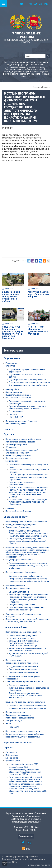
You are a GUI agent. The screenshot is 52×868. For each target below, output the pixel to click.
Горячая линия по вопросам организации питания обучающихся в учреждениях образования (28, 502)
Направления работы (15, 627)
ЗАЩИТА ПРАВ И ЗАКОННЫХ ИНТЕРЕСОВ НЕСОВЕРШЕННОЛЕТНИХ (28, 650)
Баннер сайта (12, 758)
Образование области (16, 517)
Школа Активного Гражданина (23, 636)
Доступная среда (14, 721)
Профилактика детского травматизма (23, 737)
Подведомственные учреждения (21, 524)
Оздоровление (16, 411)
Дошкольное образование (18, 527)
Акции (8, 723)
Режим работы (12, 389)
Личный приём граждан (17, 445)
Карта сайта (11, 752)
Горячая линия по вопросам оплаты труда (28, 487)
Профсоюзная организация (18, 398)
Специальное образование (18, 588)
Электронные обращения (17, 453)
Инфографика (12, 755)
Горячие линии (12, 461)
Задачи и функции (14, 392)
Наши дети (14, 727)
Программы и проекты (16, 660)
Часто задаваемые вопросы (18, 458)
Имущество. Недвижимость (18, 715)
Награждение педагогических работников (25, 734)
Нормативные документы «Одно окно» (23, 439)
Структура (10, 366)
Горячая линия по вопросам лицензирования (22, 483)
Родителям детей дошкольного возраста (28, 536)
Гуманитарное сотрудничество (20, 718)
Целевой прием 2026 (19, 767)
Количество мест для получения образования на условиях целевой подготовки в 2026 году (25, 772)
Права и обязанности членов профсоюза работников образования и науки (28, 408)
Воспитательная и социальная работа (23, 632)
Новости (46, 87)
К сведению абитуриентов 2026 (24, 764)
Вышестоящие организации (18, 395)
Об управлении (12, 358)
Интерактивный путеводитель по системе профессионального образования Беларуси (29, 580)
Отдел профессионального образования (28, 380)
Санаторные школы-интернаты (23, 669)
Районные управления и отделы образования (26, 522)
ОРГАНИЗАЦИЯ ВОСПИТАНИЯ (22, 638)
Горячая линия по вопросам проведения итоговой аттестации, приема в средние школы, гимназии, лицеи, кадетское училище (28, 493)
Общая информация (18, 685)
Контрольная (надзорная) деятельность (24, 681)
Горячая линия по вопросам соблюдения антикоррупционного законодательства (28, 707)
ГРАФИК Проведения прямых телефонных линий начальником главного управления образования (28, 477)
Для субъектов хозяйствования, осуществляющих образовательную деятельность (26, 695)
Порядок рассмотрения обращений (22, 450)
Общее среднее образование (19, 560)
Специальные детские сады (22, 605)
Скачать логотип (26, 836)
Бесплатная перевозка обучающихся (23, 731)
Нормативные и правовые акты (23, 672)
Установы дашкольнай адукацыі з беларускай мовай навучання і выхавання (28, 532)
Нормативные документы (18, 742)
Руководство (12, 363)
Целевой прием (13, 761)
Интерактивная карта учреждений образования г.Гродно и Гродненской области (28, 620)
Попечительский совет (16, 712)
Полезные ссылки (17, 417)
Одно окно (9, 434)
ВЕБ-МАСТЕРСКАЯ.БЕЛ (39, 865)
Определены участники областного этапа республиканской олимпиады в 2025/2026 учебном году (28, 566)
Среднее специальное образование (26, 576)
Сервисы (8, 748)
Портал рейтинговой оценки (18, 511)
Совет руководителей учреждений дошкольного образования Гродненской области (28, 541)
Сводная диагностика (19, 592)
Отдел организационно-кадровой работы (28, 385)
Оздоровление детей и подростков (22, 663)
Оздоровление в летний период (24, 667)
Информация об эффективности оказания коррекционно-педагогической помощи (28, 596)
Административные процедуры (20, 442)
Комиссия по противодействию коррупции (25, 702)
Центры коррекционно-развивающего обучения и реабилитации (27, 609)
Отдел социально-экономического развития (29, 382)
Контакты (10, 508)
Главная (37, 87)
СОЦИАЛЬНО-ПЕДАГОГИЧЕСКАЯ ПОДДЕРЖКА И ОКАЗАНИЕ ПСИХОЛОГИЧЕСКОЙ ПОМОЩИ (24, 643)
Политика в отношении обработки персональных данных (21, 422)
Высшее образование (15, 586)
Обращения (11, 447)
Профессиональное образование (21, 572)
